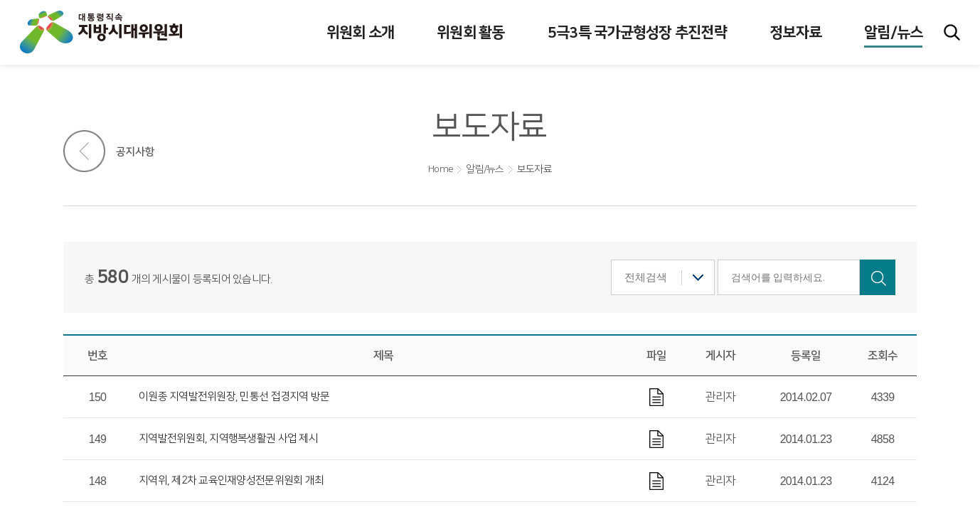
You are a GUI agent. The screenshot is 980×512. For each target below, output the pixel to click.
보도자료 (534, 169)
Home (441, 169)
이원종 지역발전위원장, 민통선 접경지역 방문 (234, 396)
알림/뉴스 (485, 169)
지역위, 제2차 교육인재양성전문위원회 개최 (231, 480)
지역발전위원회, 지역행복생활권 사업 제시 (228, 438)
